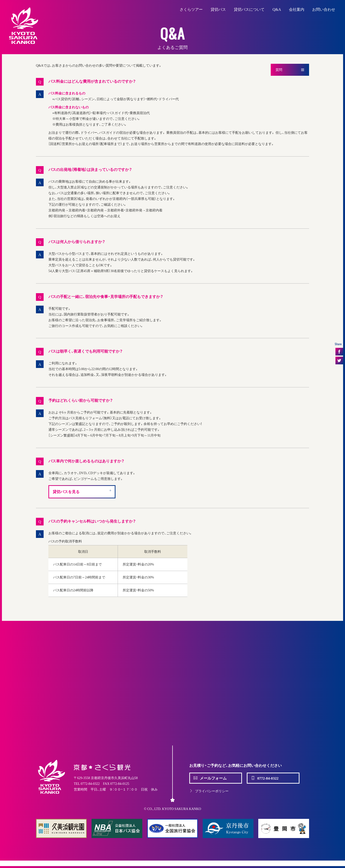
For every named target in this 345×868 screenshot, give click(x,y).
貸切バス (218, 9)
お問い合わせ (324, 9)
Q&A (277, 9)
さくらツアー (191, 9)
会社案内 (297, 9)
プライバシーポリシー (209, 791)
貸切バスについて (249, 9)
